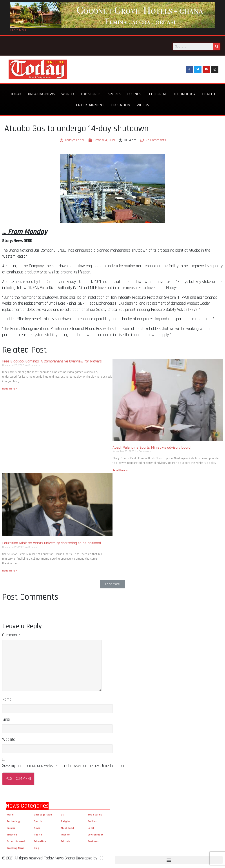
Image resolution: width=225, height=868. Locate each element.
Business (135, 94)
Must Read (67, 828)
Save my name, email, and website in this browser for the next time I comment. (65, 766)
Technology (184, 94)
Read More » (10, 389)
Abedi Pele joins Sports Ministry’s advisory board (152, 447)
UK (62, 815)
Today (16, 94)
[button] (112, 584)
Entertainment (90, 105)
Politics (92, 821)
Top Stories (91, 94)
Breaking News (41, 94)
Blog (36, 848)
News (37, 828)
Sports (114, 94)
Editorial (158, 94)
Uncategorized (43, 815)
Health (209, 94)
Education (120, 105)
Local (91, 828)
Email (6, 720)
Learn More (18, 30)
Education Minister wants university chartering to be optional (52, 543)
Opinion (11, 828)
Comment (11, 635)
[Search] (217, 46)
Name (7, 700)
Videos (143, 105)
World (68, 94)
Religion (66, 821)
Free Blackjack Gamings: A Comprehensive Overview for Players (52, 361)
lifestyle (12, 835)
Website (9, 740)
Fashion (66, 835)
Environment (95, 835)
